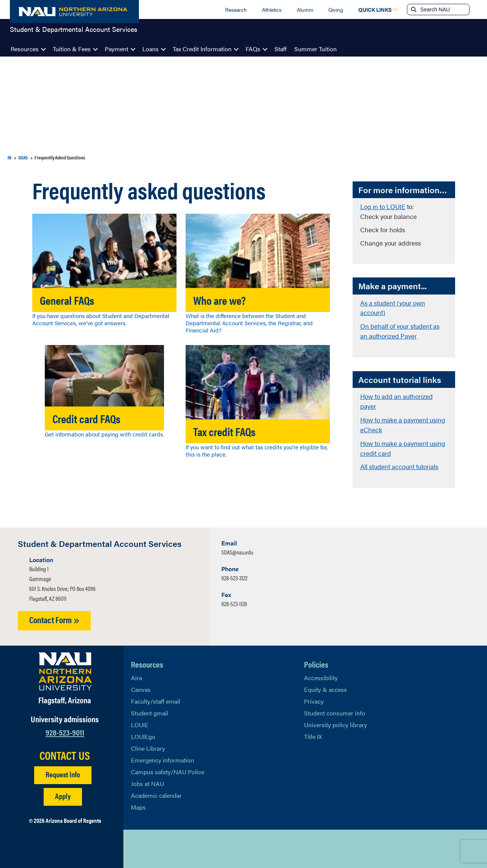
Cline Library (148, 743)
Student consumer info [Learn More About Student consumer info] (335, 708)
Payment (117, 49)
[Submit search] (413, 9)
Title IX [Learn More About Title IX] (313, 731)
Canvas (141, 684)
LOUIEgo (143, 731)
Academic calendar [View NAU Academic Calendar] (156, 790)
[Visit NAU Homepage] (65, 666)
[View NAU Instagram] (182, 846)
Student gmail (150, 708)
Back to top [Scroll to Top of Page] (438, 846)
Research (236, 9)
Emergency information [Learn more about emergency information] (162, 755)
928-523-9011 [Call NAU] (65, 727)
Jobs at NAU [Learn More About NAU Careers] (147, 778)
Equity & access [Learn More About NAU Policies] (325, 684)
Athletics (272, 9)
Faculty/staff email (156, 696)
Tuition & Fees (72, 49)
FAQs (253, 49)
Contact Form (54, 615)
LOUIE (140, 719)
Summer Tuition (315, 49)
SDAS (23, 157)
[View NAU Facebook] (152, 846)
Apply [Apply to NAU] (63, 791)
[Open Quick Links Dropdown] (375, 9)
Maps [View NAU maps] (138, 802)
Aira (136, 672)
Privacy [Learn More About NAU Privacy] (314, 696)
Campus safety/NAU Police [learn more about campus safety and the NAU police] (168, 766)
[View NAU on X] (137, 846)
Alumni (305, 9)
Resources (25, 49)
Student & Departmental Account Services (74, 32)
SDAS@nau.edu (237, 547)
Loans (151, 49)
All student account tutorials (399, 462)
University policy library (336, 719)
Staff (281, 49)
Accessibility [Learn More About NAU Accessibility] (321, 672)
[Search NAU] (444, 9)
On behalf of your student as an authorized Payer (400, 330)
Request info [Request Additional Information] (63, 769)
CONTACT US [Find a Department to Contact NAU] (65, 750)
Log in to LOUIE (383, 206)
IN (9, 157)
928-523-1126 (234, 599)
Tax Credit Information (202, 49)
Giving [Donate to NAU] (336, 9)
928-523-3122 (234, 573)
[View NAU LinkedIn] (167, 846)
